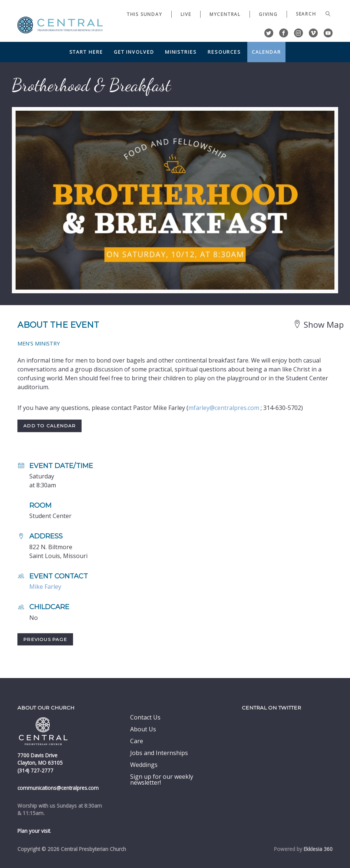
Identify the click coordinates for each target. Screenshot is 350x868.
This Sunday (145, 14)
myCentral (225, 14)
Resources (224, 52)
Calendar (266, 52)
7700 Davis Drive (37, 755)
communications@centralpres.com (58, 788)
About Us (143, 729)
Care (137, 741)
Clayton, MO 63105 (40, 763)
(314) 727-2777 (35, 770)
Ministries (181, 52)
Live (186, 14)
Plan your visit (34, 831)
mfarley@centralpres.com (224, 408)
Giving (268, 14)
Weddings (144, 765)
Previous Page (45, 639)
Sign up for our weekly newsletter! (162, 779)
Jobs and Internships (159, 753)
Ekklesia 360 (318, 849)
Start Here (86, 52)
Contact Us (145, 717)
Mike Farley (45, 587)
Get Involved (134, 52)
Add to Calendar (49, 426)
